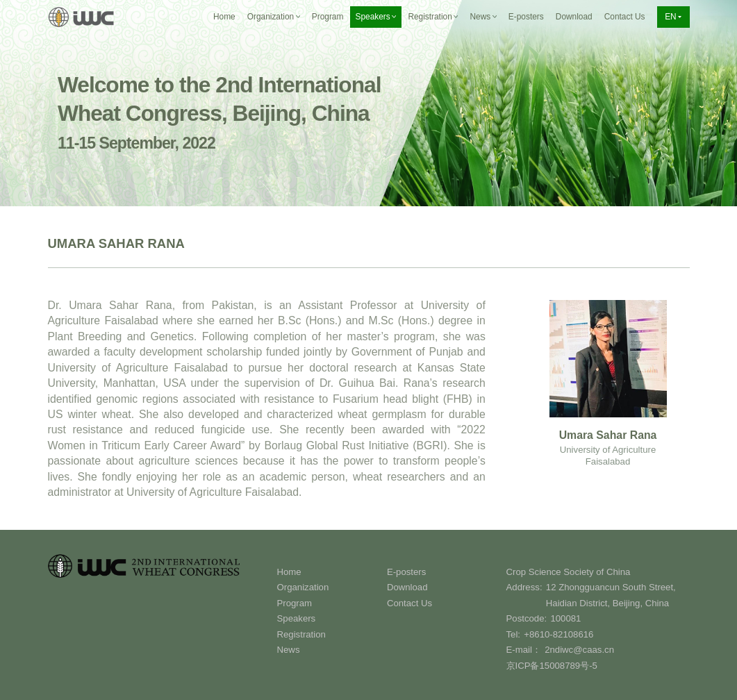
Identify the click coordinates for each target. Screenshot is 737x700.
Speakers (297, 618)
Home (224, 17)
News (289, 650)
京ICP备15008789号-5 (552, 666)
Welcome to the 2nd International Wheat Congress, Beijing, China (219, 112)
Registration (301, 634)
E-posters (526, 17)
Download (574, 17)
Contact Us (625, 17)
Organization (303, 587)
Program (328, 17)
